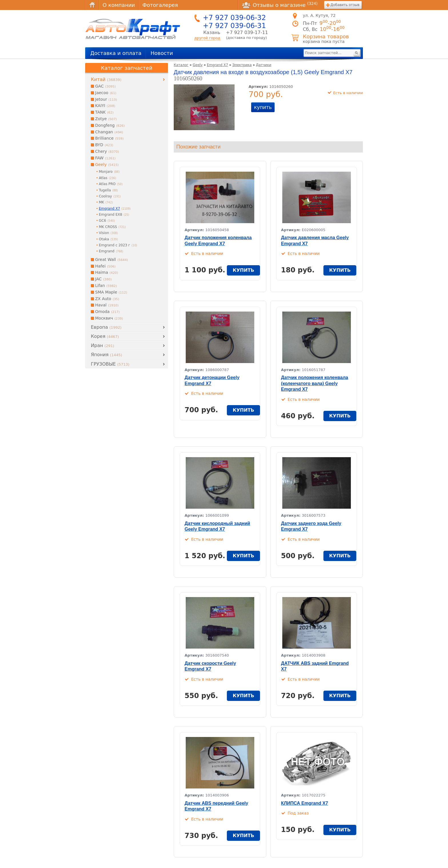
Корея (105, 336)
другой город (207, 38)
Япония (106, 355)
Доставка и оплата (116, 53)
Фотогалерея (160, 5)
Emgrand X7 (217, 65)
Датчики (264, 65)
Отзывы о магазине (280, 5)
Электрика (242, 65)
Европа (106, 327)
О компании (119, 5)
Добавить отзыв (345, 5)
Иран (103, 345)
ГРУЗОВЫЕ (110, 364)
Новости (162, 53)
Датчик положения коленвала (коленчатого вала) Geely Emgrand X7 (315, 384)
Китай (106, 79)
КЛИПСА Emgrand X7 (305, 803)
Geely (198, 65)
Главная (92, 5)
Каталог (181, 65)
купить (263, 107)
